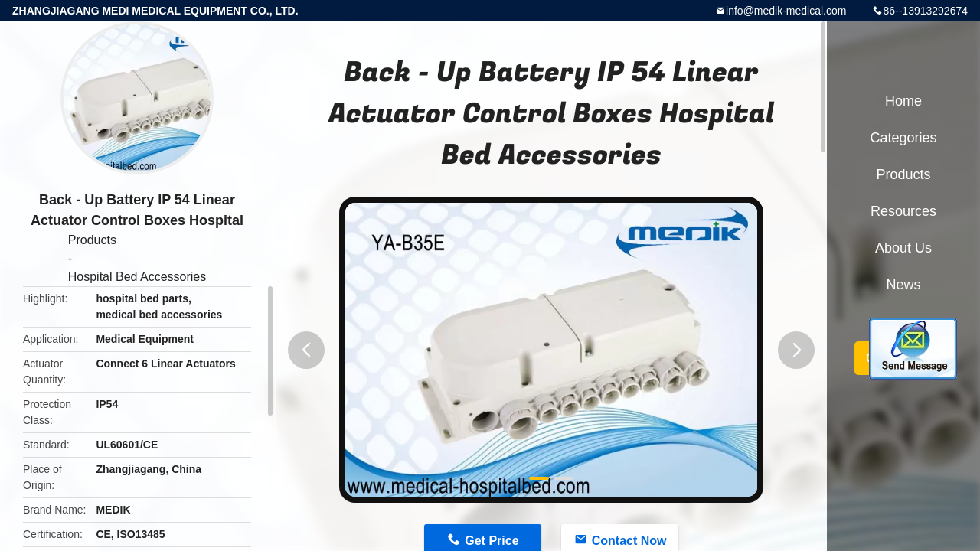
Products (92, 240)
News (903, 285)
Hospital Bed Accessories (137, 277)
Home (903, 101)
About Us (903, 248)
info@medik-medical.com (786, 11)
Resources (903, 211)
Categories (903, 138)
